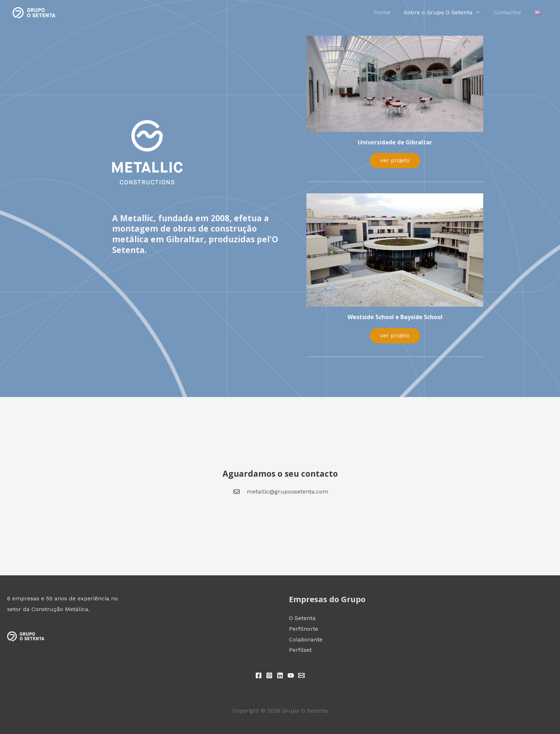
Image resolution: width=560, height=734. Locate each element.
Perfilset (300, 650)
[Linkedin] (280, 675)
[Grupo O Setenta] (34, 12)
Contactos (511, 12)
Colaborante (306, 639)
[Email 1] (301, 675)
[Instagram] (269, 675)
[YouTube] (291, 675)
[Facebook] (259, 675)
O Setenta (302, 618)
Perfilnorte (304, 629)
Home (390, 12)
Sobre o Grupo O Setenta (444, 12)
